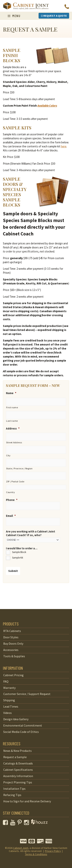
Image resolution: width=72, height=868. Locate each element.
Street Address (14, 442)
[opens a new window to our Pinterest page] (20, 823)
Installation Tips (14, 789)
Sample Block (19, 552)
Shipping (9, 700)
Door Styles (11, 637)
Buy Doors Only (13, 643)
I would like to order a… (22, 548)
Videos (7, 713)
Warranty (9, 688)
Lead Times (11, 706)
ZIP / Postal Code (15, 481)
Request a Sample (15, 757)
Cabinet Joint (21, 848)
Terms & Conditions (36, 854)
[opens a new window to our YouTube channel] (14, 823)
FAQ (6, 681)
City (8, 455)
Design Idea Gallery (16, 719)
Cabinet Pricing (13, 675)
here (64, 146)
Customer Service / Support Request (27, 694)
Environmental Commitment (23, 725)
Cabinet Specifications (18, 770)
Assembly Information (18, 776)
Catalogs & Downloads (18, 763)
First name (12, 407)
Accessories (11, 650)
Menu (14, 16)
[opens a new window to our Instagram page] (27, 823)
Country (11, 492)
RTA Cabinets (12, 631)
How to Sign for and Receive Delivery (27, 801)
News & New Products (17, 751)
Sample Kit (18, 558)
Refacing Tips (12, 795)
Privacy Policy (53, 851)
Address (13, 428)
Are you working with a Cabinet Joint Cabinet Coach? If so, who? (31, 533)
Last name (12, 421)
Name (11, 393)
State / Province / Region (19, 468)
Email (11, 516)
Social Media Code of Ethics (21, 732)
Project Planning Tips (18, 782)
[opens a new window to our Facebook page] (6, 823)
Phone (12, 500)
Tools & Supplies (14, 656)
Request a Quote (54, 16)
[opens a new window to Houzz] (39, 823)
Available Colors (47, 106)
